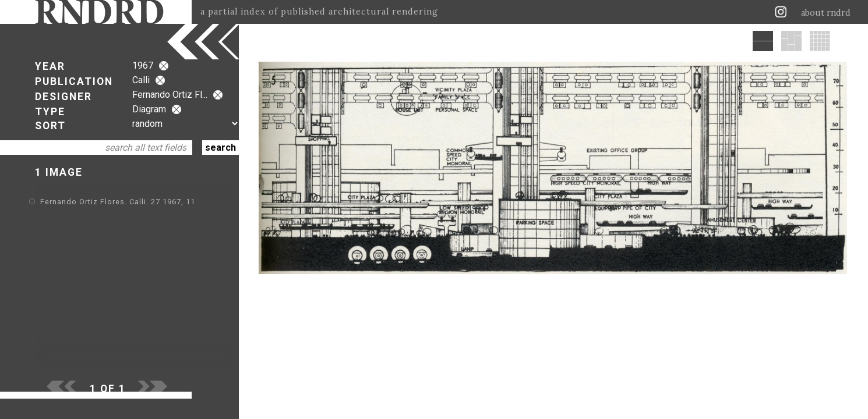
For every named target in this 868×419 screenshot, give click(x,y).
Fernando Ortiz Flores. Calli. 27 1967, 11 (118, 202)
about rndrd (826, 13)
